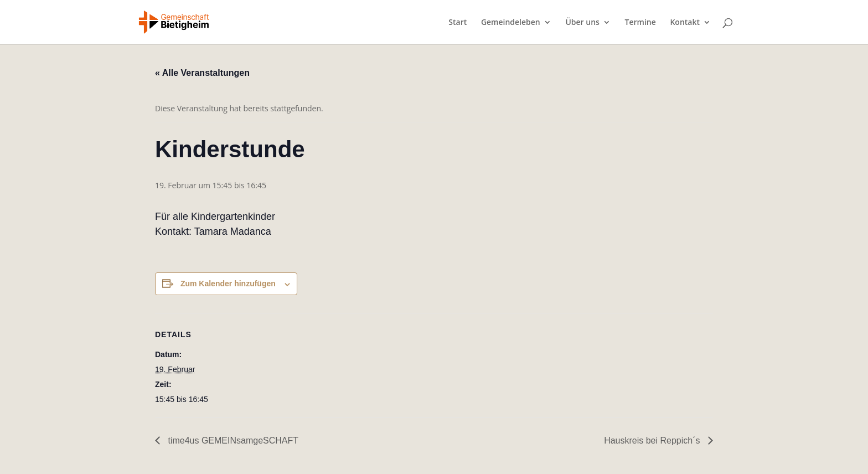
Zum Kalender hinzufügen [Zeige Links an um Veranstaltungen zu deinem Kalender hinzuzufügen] (228, 284)
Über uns (582, 23)
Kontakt (685, 23)
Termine (640, 23)
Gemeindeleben (511, 23)
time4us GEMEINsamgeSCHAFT (232, 440)
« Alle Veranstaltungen (202, 73)
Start (458, 23)
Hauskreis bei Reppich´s (653, 440)
